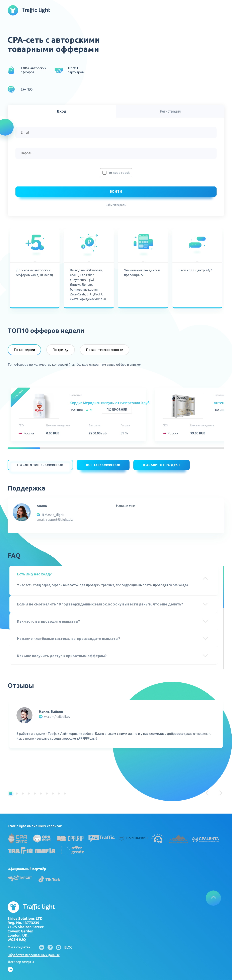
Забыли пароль (116, 205)
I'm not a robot (119, 173)
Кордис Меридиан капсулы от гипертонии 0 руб (110, 403)
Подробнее (117, 410)
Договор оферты (21, 960)
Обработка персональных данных (34, 953)
